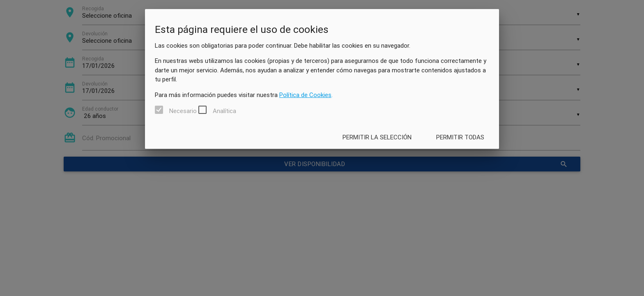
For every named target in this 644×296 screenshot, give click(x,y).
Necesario (183, 111)
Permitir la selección (377, 137)
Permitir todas (460, 137)
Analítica (224, 111)
